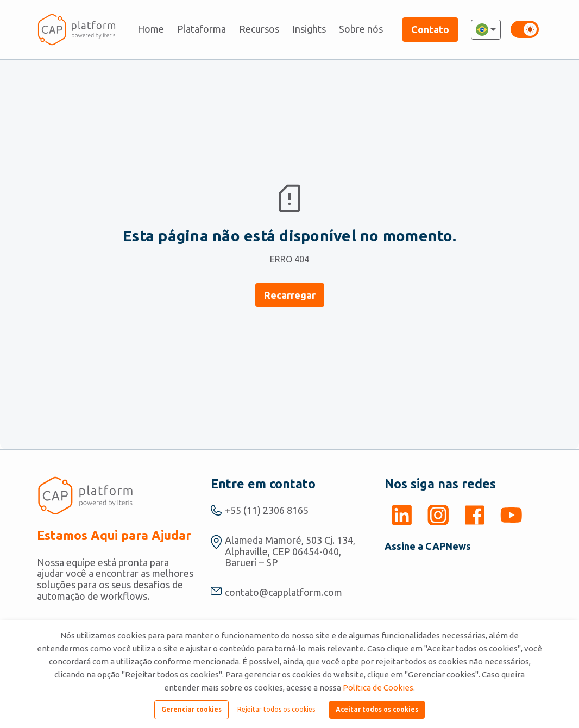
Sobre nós (361, 29)
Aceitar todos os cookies (377, 709)
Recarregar (290, 295)
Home (151, 29)
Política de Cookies (378, 688)
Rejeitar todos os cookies (276, 709)
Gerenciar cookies (191, 709)
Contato (430, 29)
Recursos (259, 29)
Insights (309, 29)
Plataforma (202, 29)
